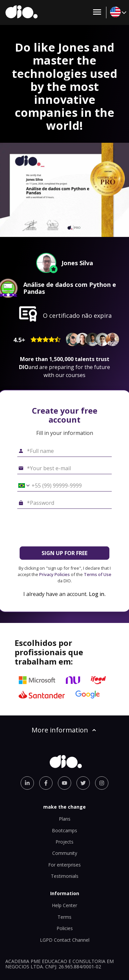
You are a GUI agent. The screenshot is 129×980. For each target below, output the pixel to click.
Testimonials (65, 876)
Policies (65, 928)
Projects (64, 842)
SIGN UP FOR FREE (64, 553)
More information (64, 730)
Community (65, 853)
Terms (64, 917)
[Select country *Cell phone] (22, 486)
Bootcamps (64, 830)
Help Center (64, 905)
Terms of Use (98, 574)
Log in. (97, 594)
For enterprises (64, 865)
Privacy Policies (55, 574)
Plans (65, 819)
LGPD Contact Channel (65, 940)
